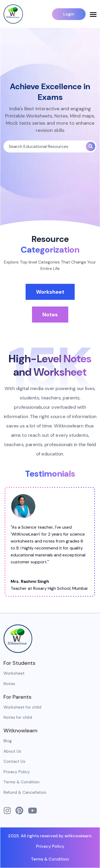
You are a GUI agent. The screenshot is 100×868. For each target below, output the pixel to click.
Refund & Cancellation (25, 792)
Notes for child (18, 717)
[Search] (45, 146)
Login (69, 14)
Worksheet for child (22, 707)
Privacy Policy (17, 772)
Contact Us (14, 761)
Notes (50, 315)
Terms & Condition (21, 782)
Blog (8, 741)
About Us (12, 751)
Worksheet (50, 292)
